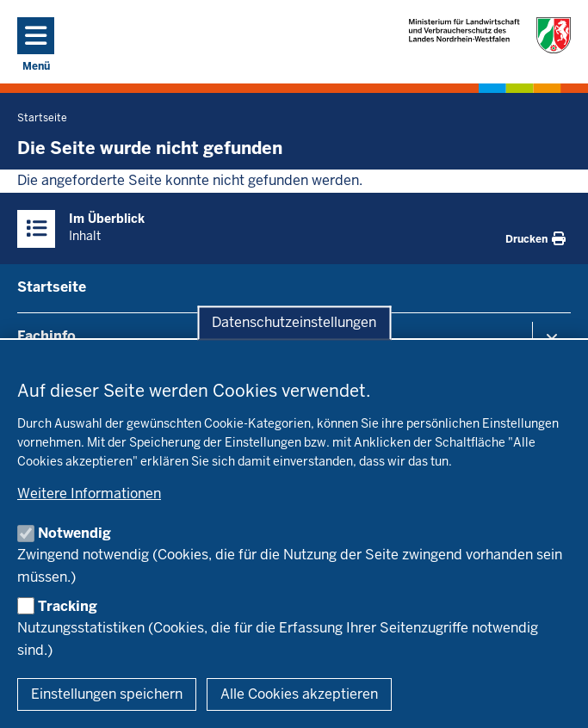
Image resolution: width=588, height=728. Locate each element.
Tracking (68, 606)
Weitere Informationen (89, 494)
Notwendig (74, 533)
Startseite (52, 287)
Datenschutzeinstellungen (294, 323)
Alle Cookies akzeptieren (299, 694)
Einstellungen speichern (107, 694)
